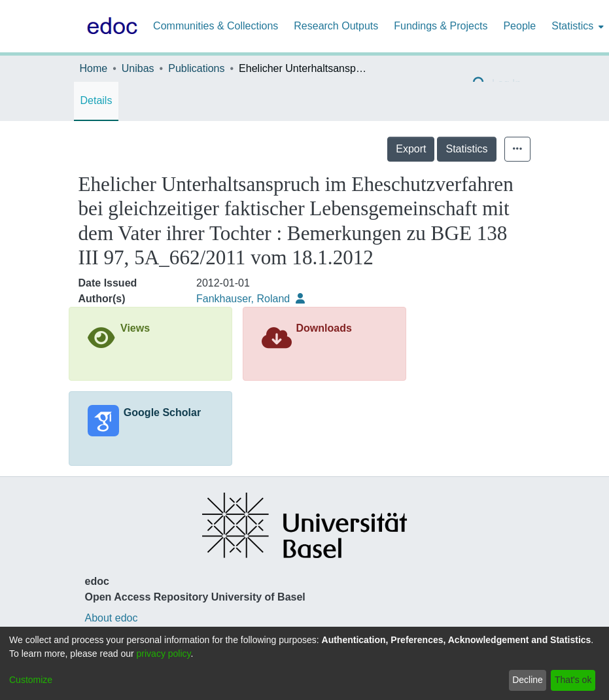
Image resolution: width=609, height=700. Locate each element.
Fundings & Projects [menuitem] (441, 26)
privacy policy (164, 654)
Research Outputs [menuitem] (336, 26)
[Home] (110, 26)
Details (96, 100)
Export (411, 149)
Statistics (466, 149)
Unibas (138, 68)
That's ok (573, 680)
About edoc (112, 618)
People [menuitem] (519, 26)
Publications (196, 68)
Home (94, 68)
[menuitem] (576, 26)
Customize (31, 680)
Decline (528, 680)
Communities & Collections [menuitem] (216, 26)
